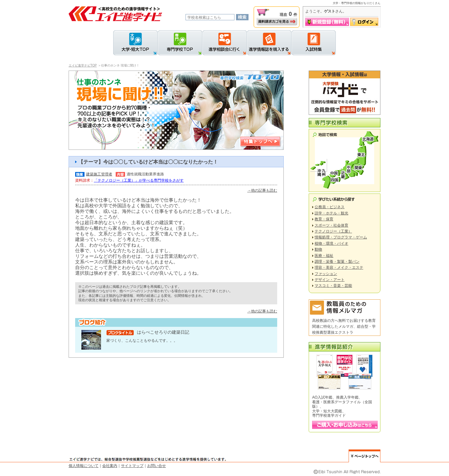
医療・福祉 (324, 256)
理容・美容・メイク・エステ (339, 267)
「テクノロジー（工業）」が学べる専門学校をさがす (139, 180)
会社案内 (110, 466)
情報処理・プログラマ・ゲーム (341, 237)
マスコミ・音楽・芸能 (333, 286)
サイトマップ (132, 466)
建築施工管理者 (99, 174)
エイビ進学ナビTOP (83, 65)
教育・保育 (324, 219)
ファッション (326, 274)
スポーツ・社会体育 (331, 225)
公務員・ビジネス (330, 207)
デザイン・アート (330, 280)
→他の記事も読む (262, 190)
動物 (318, 249)
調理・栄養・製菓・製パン (337, 262)
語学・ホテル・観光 (331, 213)
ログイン (364, 22)
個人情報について (84, 466)
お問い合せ (157, 466)
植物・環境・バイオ (331, 243)
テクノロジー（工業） (333, 231)
